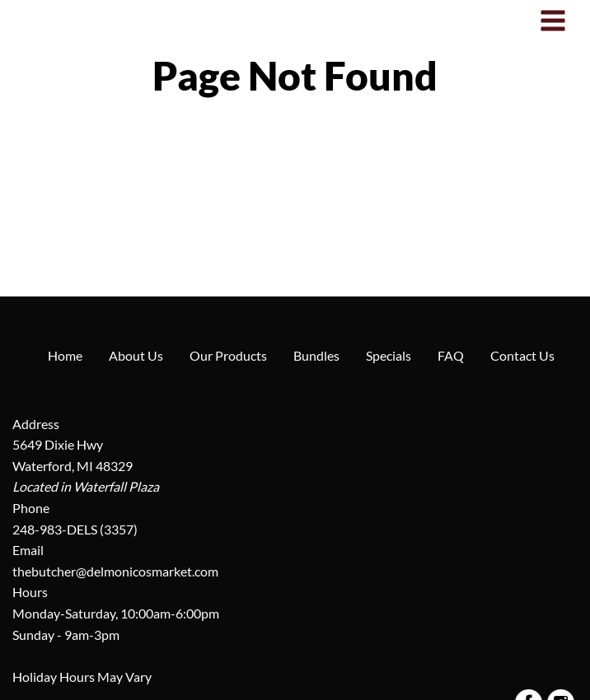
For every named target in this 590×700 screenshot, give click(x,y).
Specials (389, 355)
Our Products (228, 355)
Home (65, 355)
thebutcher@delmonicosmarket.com (115, 571)
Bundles (316, 355)
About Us (136, 355)
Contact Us (522, 355)
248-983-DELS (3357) (75, 529)
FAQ (451, 355)
